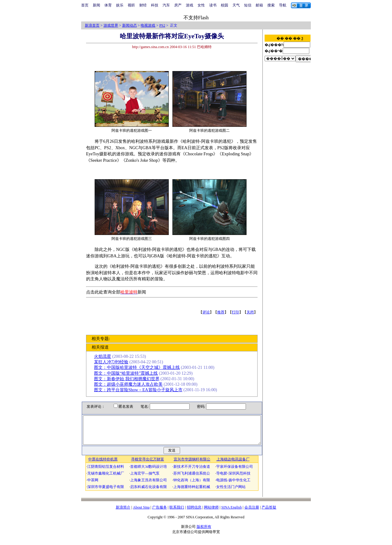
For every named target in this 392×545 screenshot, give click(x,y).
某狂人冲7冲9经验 (112, 362)
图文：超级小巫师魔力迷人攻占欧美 (130, 384)
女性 (201, 5)
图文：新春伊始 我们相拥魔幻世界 (128, 379)
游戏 (190, 5)
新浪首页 (92, 25)
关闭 (251, 312)
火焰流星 (104, 356)
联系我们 (177, 513)
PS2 (162, 25)
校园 (224, 5)
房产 (178, 5)
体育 (108, 5)
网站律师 (211, 513)
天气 (236, 5)
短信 (248, 5)
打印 (237, 312)
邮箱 (259, 5)
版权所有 (204, 532)
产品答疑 (269, 513)
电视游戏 (148, 25)
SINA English (231, 513)
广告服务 (160, 513)
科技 (155, 5)
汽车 (166, 5)
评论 (207, 312)
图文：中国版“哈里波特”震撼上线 (127, 373)
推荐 (222, 312)
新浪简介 (123, 513)
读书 (213, 5)
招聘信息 (194, 513)
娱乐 (120, 5)
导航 (283, 5)
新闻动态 (130, 25)
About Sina (141, 513)
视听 (131, 5)
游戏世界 (111, 25)
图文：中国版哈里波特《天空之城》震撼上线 (138, 367)
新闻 (96, 5)
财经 (143, 5)
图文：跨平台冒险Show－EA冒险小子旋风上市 (139, 390)
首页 (85, 5)
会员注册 (252, 513)
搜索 (271, 5)
